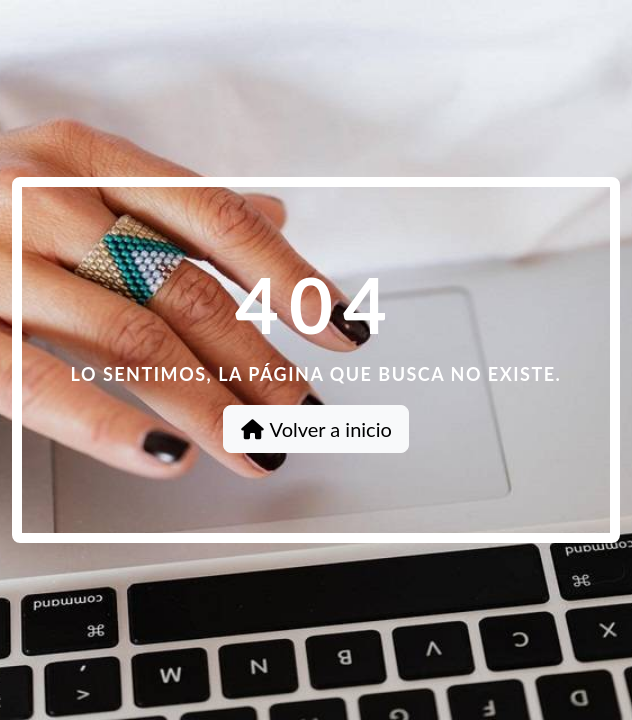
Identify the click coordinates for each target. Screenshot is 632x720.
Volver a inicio (316, 429)
